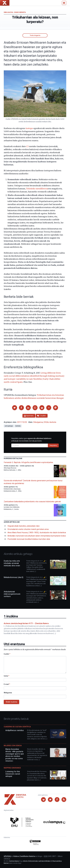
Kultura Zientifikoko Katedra (24, 856)
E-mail (7, 684)
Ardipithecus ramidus (15, 730)
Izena (6, 676)
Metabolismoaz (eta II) (14, 577)
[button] (15, 408)
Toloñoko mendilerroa (37, 189)
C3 (27, 146)
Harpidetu (53, 445)
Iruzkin (7, 654)
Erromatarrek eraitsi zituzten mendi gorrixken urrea (28, 529)
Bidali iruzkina (11, 702)
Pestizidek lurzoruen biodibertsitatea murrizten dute (29, 539)
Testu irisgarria (35, 35)
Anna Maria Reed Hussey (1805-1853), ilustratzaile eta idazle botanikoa (37, 533)
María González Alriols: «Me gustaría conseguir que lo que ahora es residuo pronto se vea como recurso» (15, 755)
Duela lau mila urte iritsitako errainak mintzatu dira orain (12, 563)
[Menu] (64, 3)
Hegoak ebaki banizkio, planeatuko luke (24, 526)
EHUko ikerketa (20, 12)
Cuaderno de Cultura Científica (17, 727)
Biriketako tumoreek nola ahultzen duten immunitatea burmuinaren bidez (37, 536)
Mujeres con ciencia (13, 746)
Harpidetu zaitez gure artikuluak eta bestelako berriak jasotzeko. (31, 440)
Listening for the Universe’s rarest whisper (13, 774)
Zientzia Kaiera (14, 861)
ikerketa (18, 426)
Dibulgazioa (8, 12)
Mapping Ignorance (12, 768)
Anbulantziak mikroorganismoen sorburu (12, 594)
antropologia (9, 426)
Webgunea (8, 693)
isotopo (29, 128)
